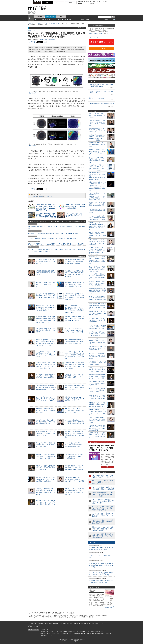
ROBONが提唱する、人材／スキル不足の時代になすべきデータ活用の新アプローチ (46, 433)
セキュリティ (72, 19)
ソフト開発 (93, 2)
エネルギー (80, 3)
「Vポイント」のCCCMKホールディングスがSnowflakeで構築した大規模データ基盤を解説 (74, 445)
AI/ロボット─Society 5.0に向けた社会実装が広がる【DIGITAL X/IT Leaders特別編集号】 (53, 239)
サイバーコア (34, 196)
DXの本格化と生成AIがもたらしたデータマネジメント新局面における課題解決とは (75, 456)
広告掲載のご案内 (57, 624)
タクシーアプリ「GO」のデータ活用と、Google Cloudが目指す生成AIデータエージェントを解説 (46, 399)
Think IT (61, 631)
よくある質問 (37, 626)
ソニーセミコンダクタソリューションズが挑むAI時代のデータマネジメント (75, 215)
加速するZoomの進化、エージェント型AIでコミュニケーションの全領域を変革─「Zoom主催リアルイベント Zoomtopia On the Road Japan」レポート (75, 309)
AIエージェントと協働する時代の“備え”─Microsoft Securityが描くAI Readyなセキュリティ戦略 (74, 330)
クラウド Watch (90, 631)
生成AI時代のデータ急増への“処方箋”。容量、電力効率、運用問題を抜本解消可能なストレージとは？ (46, 387)
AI (61, 19)
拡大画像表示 (33, 93)
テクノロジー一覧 (43, 23)
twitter (29, 13)
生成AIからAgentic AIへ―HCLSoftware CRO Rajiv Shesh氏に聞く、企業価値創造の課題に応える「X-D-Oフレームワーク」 (97, 226)
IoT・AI (98, 2)
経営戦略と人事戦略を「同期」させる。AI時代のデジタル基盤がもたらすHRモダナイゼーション (75, 284)
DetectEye (41, 196)
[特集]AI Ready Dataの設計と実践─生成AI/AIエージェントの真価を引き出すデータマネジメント (101, 448)
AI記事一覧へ (81, 28)
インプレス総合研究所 (80, 631)
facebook (32, 13)
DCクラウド (59, 2)
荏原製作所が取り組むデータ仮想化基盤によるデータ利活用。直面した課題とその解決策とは (46, 479)
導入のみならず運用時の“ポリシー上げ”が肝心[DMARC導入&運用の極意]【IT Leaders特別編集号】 (56, 244)
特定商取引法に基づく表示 (88, 624)
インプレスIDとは (95, 37)
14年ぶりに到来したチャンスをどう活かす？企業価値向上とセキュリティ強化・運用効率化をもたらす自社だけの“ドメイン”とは (97, 196)
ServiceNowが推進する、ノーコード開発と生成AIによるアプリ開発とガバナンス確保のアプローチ (75, 422)
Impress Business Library (95, 33)
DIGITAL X (97, 633)
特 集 (61, 17)
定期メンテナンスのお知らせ (96, 98)
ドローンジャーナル (106, 633)
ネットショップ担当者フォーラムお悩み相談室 (69, 633)
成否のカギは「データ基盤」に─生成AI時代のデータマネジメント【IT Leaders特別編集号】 (54, 233)
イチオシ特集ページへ (107, 467)
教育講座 (92, 3)
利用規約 (41, 624)
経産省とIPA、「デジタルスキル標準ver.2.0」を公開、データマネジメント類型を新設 (75, 206)
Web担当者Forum (68, 631)
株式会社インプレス (45, 629)
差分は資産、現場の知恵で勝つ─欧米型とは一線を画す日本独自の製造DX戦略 (46, 410)
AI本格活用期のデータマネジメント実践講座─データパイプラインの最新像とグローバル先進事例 (75, 468)
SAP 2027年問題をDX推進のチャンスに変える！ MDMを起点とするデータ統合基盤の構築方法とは (46, 376)
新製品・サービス (56, 23)
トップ (31, 18)
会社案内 (65, 624)
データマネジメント (84, 19)
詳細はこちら (109, 607)
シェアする (31, 42)
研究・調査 (104, 2)
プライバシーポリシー (75, 624)
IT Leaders (38, 9)
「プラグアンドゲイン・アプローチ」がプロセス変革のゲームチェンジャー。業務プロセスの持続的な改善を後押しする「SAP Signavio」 (75, 355)
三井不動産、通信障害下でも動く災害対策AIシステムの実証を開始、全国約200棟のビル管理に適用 (46, 215)
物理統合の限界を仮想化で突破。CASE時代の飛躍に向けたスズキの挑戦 (46, 273)
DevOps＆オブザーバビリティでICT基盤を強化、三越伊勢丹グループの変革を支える (46, 445)
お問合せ (30, 626)
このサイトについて (33, 624)
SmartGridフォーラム (100, 631)
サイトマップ (99, 624)
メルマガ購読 (48, 624)
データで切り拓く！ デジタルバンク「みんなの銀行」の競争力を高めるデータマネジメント (75, 410)
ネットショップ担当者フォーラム (48, 633)
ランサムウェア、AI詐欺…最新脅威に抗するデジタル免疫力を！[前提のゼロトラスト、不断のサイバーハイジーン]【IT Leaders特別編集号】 (57, 250)
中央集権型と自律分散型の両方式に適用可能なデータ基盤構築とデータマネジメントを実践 (46, 456)
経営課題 (39, 17)
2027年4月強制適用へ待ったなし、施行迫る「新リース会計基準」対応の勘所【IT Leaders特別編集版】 (56, 227)
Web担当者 (80, 2)
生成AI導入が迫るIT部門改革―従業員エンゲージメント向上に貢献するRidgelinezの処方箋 (75, 319)
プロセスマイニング (52, 19)
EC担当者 (87, 2)
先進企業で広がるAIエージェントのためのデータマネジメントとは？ (46, 284)
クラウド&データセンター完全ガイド (49, 631)
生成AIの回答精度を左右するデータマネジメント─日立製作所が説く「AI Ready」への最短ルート (75, 261)
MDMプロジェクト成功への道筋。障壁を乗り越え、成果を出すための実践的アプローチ (46, 422)
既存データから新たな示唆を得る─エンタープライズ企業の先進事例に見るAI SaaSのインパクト (75, 387)
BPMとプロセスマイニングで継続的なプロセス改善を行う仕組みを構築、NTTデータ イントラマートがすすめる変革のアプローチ (97, 260)
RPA (65, 19)
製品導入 (70, 2)
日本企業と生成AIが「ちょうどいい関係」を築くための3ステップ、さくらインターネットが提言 (75, 479)
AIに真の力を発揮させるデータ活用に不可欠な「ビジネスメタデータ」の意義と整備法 (75, 376)
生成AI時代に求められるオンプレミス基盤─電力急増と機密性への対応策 (46, 330)
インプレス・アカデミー (46, 635)
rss (34, 13)
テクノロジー (50, 17)
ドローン (86, 3)
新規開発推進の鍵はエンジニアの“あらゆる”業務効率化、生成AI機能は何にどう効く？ (74, 399)
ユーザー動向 (40, 19)
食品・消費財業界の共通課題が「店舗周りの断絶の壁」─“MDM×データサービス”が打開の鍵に (75, 342)
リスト (45, 42)
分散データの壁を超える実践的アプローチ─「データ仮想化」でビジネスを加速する (46, 468)
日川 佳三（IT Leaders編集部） (48, 40)
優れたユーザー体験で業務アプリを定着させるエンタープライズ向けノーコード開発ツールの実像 (46, 296)
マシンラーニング (48, 196)
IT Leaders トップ (32, 23)
